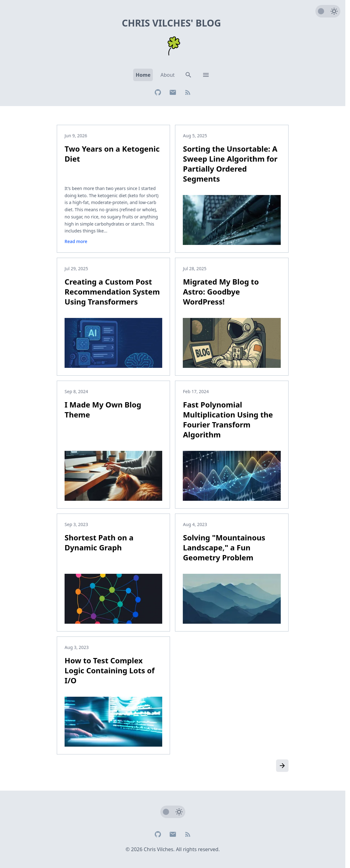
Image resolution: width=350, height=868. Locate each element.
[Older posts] (282, 766)
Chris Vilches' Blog (171, 23)
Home (143, 75)
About (167, 75)
